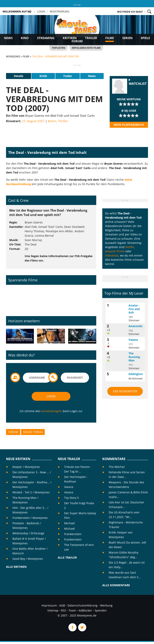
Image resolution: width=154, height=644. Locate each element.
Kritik (43, 76)
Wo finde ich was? (130, 12)
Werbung (106, 605)
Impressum (49, 605)
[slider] (129, 104)
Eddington (136, 374)
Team (72, 610)
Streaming (46, 38)
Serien (127, 38)
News (8, 38)
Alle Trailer (67, 557)
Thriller (63, 121)
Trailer (91, 38)
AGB (62, 605)
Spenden (101, 610)
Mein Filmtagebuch (129, 125)
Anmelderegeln (52, 411)
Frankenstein (73, 534)
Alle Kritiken (16, 567)
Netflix (130, 247)
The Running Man (134, 357)
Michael (69, 523)
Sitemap (53, 610)
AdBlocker (85, 610)
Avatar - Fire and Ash (134, 309)
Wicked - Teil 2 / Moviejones (31, 492)
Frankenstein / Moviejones (30, 518)
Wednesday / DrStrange (28, 533)
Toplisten (58, 48)
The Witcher (117, 467)
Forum (77, 41)
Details (19, 76)
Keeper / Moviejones (26, 467)
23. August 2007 (33, 121)
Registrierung (59, 11)
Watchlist (138, 84)
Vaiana (133, 340)
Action (52, 121)
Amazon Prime (115, 251)
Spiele (145, 38)
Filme (110, 38)
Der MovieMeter (125, 391)
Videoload (112, 255)
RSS (63, 610)
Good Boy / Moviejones (28, 559)
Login (41, 11)
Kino (25, 38)
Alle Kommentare (116, 585)
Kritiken (70, 38)
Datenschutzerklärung (83, 605)
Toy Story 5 (71, 498)
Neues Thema (33, 432)
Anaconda (135, 326)
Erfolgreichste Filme (86, 48)
